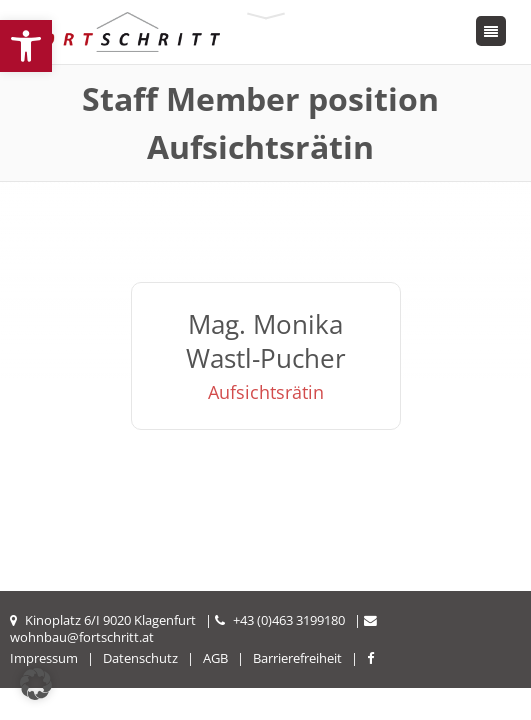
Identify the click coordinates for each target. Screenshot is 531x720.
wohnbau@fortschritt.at (82, 637)
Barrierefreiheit (297, 658)
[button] (26, 46)
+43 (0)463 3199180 (289, 620)
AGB (215, 658)
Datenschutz (140, 658)
